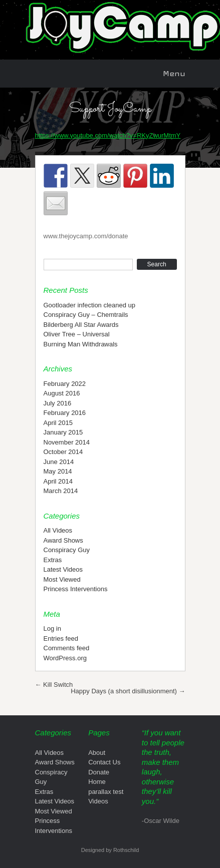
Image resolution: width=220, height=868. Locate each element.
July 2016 (58, 403)
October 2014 (63, 452)
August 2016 (62, 393)
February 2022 (65, 384)
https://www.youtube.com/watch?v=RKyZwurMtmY (108, 135)
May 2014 (58, 471)
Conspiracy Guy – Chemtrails (86, 315)
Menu (174, 73)
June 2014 (59, 462)
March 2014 (61, 491)
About (97, 753)
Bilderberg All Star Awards (81, 325)
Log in (52, 628)
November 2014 (67, 442)
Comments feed (67, 648)
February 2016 (65, 413)
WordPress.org (65, 658)
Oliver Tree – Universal (77, 334)
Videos (98, 801)
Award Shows (63, 540)
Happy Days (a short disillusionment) (128, 691)
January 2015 (63, 432)
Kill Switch (54, 685)
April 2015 (58, 423)
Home (97, 782)
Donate (99, 772)
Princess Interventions (76, 589)
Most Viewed (62, 579)
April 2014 (58, 481)
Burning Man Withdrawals (81, 344)
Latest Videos (63, 569)
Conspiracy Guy (67, 550)
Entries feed (61, 638)
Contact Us (104, 762)
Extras (53, 560)
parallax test (106, 792)
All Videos (58, 530)
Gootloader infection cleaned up (90, 305)
